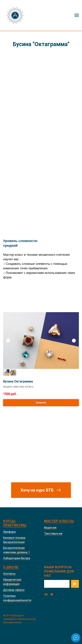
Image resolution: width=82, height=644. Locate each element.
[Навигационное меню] (77, 15)
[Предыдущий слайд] (8, 341)
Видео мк (50, 528)
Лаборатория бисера (17, 558)
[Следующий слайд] (74, 341)
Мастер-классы (59, 521)
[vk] (46, 594)
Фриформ (9, 532)
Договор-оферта (14, 590)
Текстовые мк (53, 533)
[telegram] (51, 594)
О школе (11, 567)
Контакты (9, 574)
